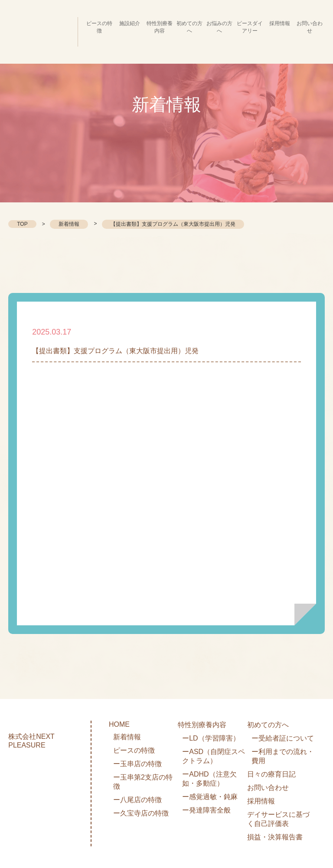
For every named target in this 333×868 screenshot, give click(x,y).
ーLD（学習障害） (211, 738)
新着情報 (69, 224)
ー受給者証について (283, 738)
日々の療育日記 (271, 774)
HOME (119, 724)
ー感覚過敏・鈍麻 (210, 797)
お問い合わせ (268, 788)
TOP (22, 224)
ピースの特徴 (134, 750)
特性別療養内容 (202, 725)
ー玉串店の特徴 (137, 764)
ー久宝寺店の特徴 (141, 813)
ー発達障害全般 (206, 810)
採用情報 (261, 801)
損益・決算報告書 (275, 837)
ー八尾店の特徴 (137, 800)
